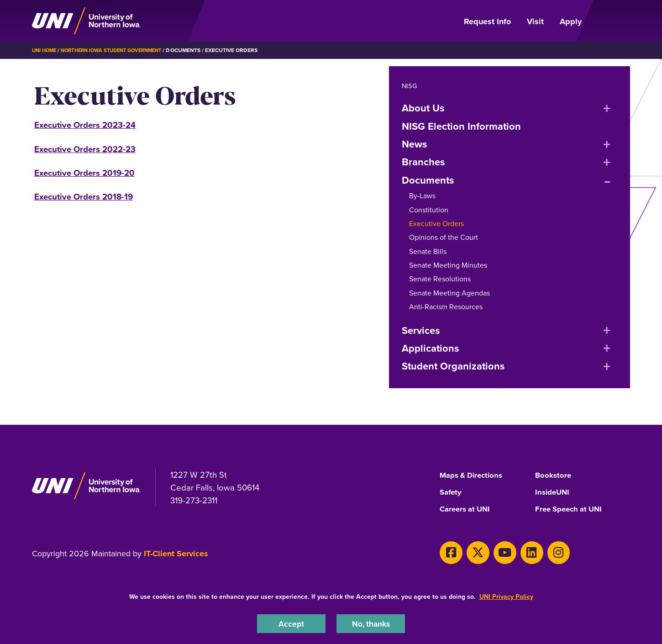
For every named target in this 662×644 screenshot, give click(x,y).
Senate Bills (428, 251)
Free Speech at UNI (571, 510)
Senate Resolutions (440, 279)
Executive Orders (436, 224)
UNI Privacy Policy (506, 595)
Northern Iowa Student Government (119, 50)
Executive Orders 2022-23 (85, 149)
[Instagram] (542, 552)
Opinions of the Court (444, 237)
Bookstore (554, 475)
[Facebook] (449, 552)
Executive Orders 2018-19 (84, 197)
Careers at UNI (467, 510)
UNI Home (45, 50)
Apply (571, 21)
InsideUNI (554, 492)
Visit (535, 21)
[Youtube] (496, 552)
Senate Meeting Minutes (448, 265)
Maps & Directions (474, 475)
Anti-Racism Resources (446, 307)
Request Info (487, 21)
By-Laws (422, 196)
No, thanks (371, 623)
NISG (410, 86)
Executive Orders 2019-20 (84, 173)
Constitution (429, 210)
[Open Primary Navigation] (611, 21)
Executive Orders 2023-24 (85, 125)
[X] (472, 552)
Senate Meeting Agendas (449, 293)
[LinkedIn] (518, 552)
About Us (423, 108)
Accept (291, 623)
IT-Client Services (176, 554)
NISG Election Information (461, 126)
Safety (452, 492)
